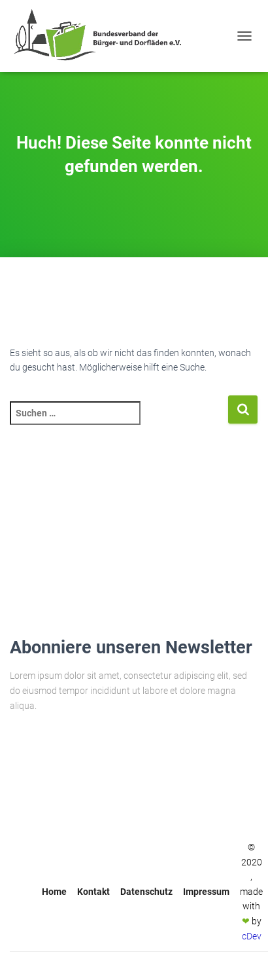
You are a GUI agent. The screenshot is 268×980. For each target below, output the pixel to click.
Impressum (206, 892)
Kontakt (93, 892)
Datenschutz (146, 892)
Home (54, 892)
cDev (252, 936)
